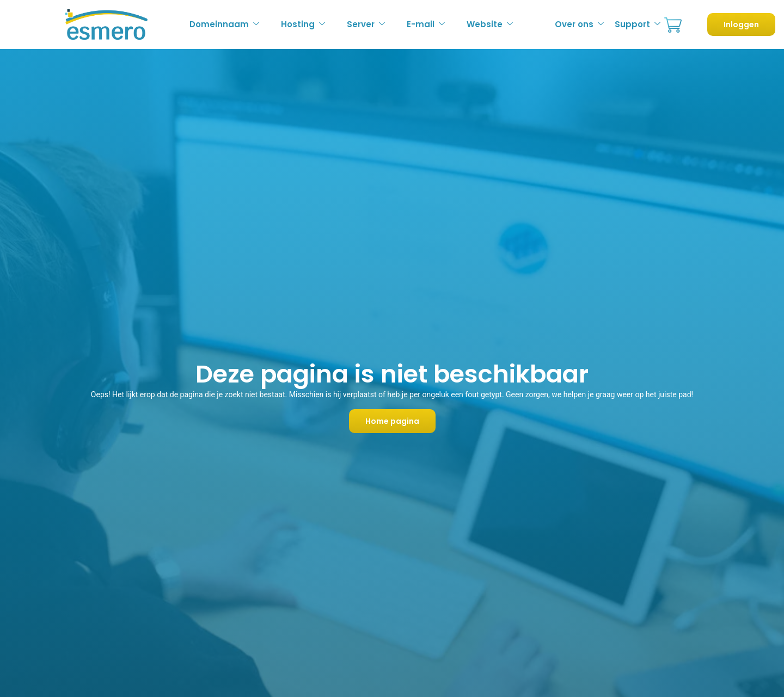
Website (490, 24)
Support (638, 24)
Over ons (579, 24)
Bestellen (673, 25)
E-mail (426, 24)
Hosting (303, 24)
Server (366, 24)
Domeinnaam (224, 24)
